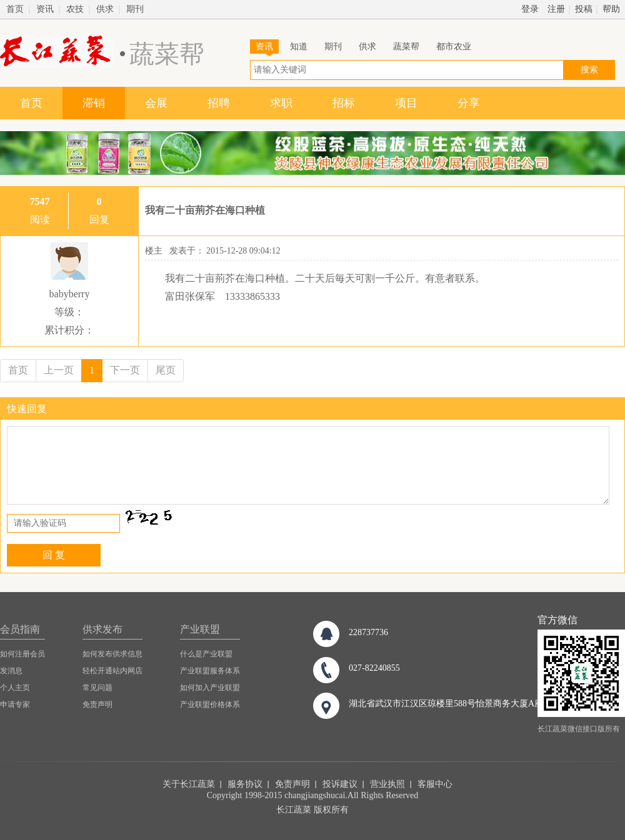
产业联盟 (200, 629)
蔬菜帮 (406, 47)
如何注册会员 (22, 654)
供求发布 (102, 629)
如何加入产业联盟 (210, 688)
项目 (406, 103)
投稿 (584, 9)
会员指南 (20, 629)
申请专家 (15, 704)
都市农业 (454, 47)
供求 (105, 9)
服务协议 (245, 784)
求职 (281, 103)
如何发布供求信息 (112, 654)
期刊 (135, 9)
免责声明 (97, 704)
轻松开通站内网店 (112, 671)
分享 (469, 103)
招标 (344, 103)
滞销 (94, 103)
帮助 (611, 9)
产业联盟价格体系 (210, 704)
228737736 (368, 632)
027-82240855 (374, 668)
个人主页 (15, 688)
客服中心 (435, 784)
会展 (156, 103)
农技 (75, 9)
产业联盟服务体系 (210, 671)
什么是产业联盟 (206, 654)
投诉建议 (340, 784)
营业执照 (387, 784)
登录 (530, 9)
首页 (15, 9)
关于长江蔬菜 (189, 784)
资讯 (45, 9)
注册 (556, 9)
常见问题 (97, 688)
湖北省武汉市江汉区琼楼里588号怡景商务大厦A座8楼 (452, 704)
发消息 (11, 671)
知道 (299, 47)
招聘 (219, 103)
